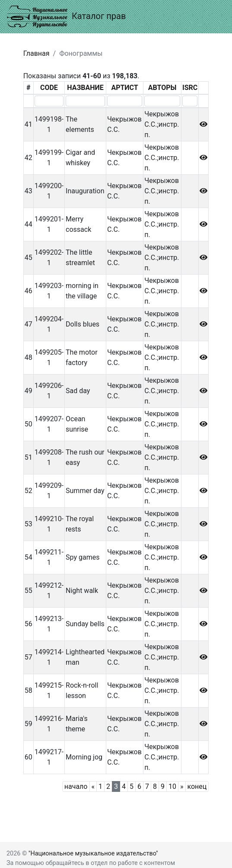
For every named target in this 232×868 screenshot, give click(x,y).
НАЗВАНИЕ (85, 88)
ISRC (190, 88)
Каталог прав (66, 17)
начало (76, 786)
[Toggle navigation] (213, 16)
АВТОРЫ (162, 88)
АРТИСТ (124, 88)
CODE (49, 88)
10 (172, 786)
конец (197, 786)
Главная (37, 53)
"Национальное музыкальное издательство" (93, 854)
